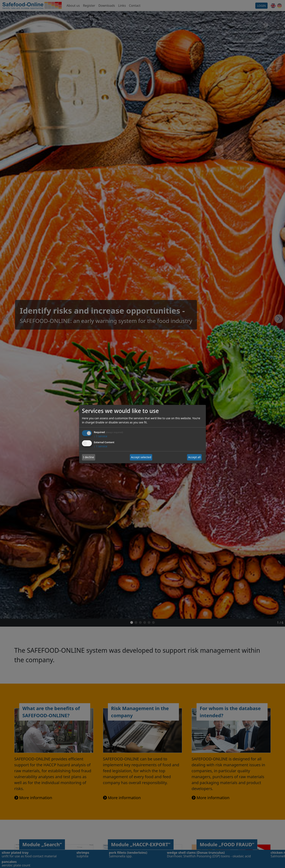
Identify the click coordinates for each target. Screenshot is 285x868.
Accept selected (141, 457)
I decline (89, 457)
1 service (101, 436)
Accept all (194, 457)
